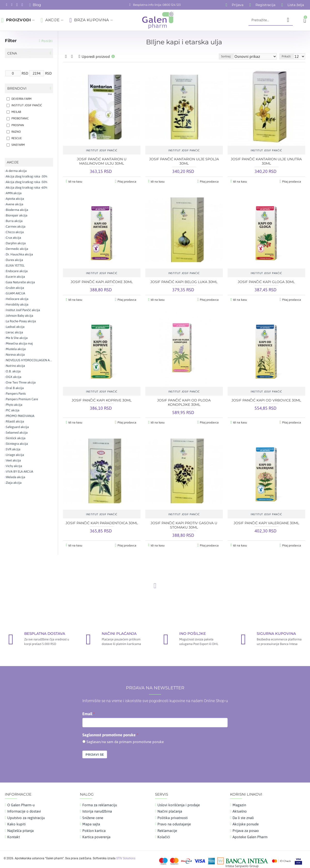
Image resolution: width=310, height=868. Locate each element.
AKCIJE (13, 162)
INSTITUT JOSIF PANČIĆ (102, 150)
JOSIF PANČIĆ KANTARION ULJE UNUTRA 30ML (266, 161)
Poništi (47, 41)
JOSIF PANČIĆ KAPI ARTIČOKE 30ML (102, 281)
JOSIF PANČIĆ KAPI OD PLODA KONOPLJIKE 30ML (184, 401)
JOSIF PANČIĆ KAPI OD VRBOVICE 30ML (266, 399)
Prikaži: (288, 56)
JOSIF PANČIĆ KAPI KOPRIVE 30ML (102, 399)
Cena (12, 53)
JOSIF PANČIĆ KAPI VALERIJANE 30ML (266, 520)
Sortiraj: (237, 56)
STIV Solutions (126, 855)
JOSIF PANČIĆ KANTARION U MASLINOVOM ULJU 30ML (102, 161)
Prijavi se (95, 751)
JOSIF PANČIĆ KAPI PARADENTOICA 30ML (102, 520)
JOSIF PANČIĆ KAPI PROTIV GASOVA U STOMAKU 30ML (184, 522)
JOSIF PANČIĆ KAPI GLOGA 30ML (266, 281)
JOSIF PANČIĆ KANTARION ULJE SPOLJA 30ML (184, 161)
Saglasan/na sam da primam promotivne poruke (125, 738)
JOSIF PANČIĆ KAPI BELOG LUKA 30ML (184, 281)
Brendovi (17, 88)
